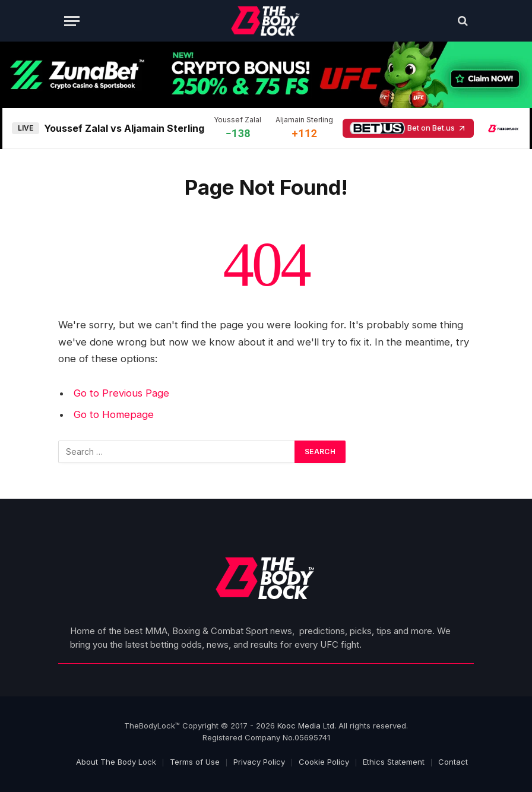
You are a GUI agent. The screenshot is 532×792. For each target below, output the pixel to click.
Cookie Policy (324, 762)
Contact (453, 762)
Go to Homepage (114, 414)
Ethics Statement (394, 762)
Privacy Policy (259, 762)
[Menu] (72, 21)
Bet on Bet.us (408, 128)
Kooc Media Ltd (306, 726)
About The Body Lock (116, 762)
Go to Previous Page (121, 393)
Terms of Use (195, 762)
